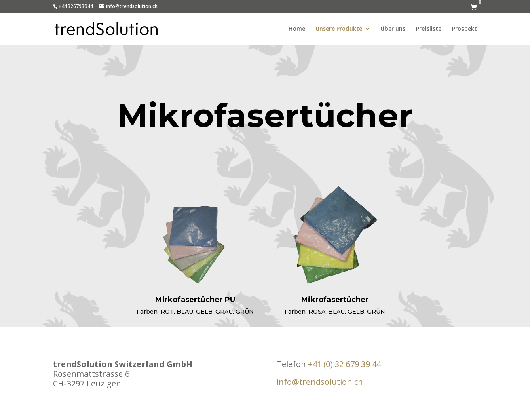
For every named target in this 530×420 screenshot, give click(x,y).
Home (297, 29)
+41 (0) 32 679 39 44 (344, 364)
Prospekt (465, 29)
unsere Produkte (339, 29)
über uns (393, 29)
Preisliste (429, 29)
